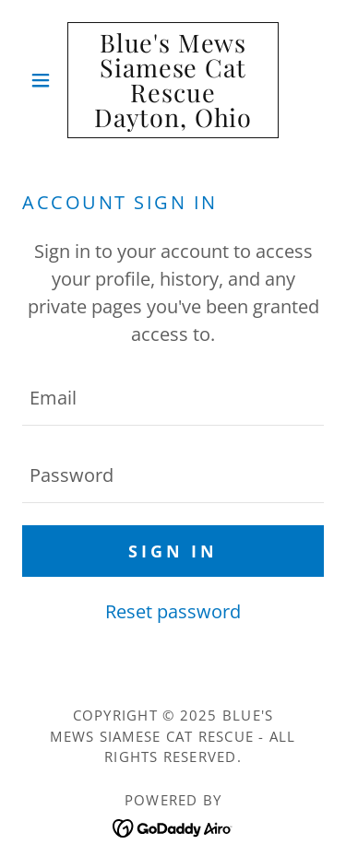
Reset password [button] (173, 611)
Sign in (173, 551)
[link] (173, 80)
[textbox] (173, 398)
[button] (45, 80)
